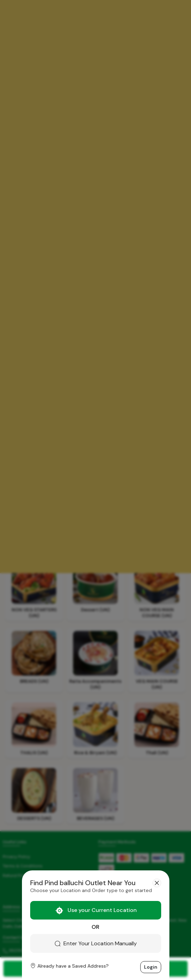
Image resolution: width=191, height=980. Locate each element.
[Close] (157, 883)
